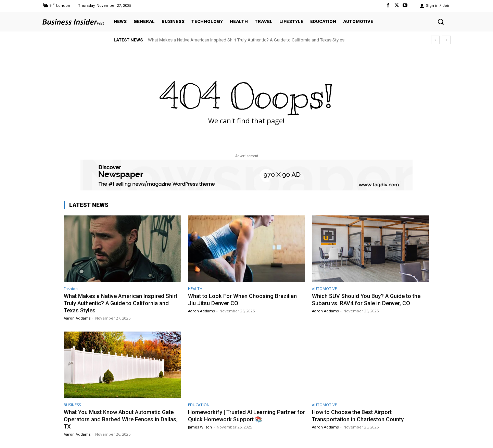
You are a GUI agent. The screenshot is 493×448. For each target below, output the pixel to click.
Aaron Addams (77, 317)
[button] (441, 22)
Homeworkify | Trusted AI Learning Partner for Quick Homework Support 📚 (244, 415)
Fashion (71, 289)
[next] (446, 40)
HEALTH (195, 289)
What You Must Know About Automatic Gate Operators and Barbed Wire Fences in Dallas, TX (122, 419)
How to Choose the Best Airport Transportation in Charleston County (359, 415)
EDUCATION (199, 404)
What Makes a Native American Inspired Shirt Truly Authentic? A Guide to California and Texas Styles (246, 40)
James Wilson (200, 426)
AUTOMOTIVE (324, 289)
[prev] (435, 40)
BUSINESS (72, 404)
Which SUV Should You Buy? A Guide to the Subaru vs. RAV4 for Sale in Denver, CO (368, 299)
